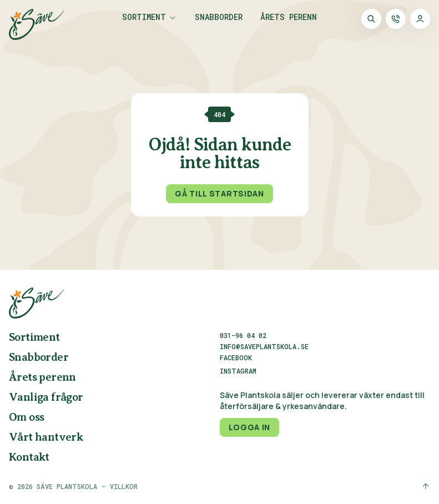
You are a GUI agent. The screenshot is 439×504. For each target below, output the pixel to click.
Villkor (124, 486)
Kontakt (29, 458)
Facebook (236, 358)
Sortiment (144, 18)
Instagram (238, 371)
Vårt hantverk (46, 438)
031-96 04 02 (243, 335)
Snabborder (219, 18)
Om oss (26, 418)
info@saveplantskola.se (264, 346)
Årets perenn (289, 18)
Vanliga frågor (46, 398)
